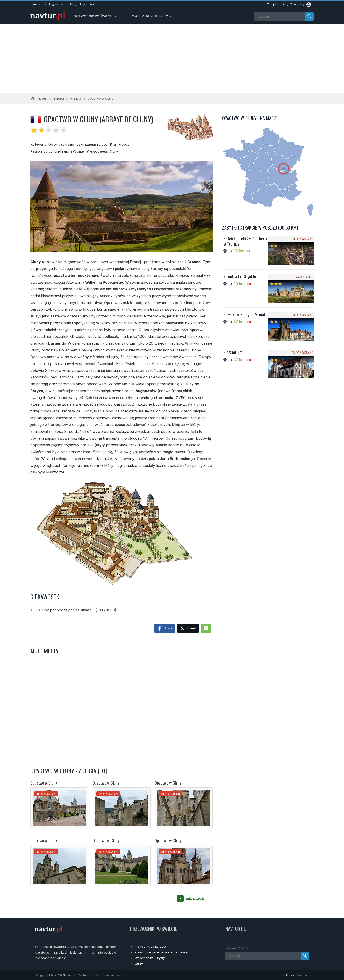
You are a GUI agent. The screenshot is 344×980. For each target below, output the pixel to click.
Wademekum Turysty (150, 958)
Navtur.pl (69, 975)
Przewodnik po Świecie (95, 16)
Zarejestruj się (276, 4)
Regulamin (56, 4)
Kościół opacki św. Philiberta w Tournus (246, 241)
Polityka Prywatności (82, 4)
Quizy (139, 964)
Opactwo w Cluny (44, 783)
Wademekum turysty (152, 16)
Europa (102, 144)
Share (165, 629)
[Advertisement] (172, 59)
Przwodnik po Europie (150, 946)
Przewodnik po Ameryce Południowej (161, 952)
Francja (124, 144)
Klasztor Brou (234, 352)
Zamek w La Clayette (240, 277)
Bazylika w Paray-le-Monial (244, 314)
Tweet (188, 629)
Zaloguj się (297, 4)
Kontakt (37, 4)
